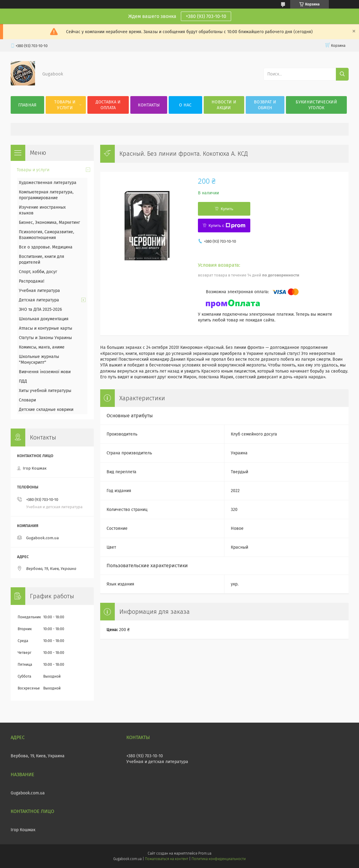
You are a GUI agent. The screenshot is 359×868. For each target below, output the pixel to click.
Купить (227, 209)
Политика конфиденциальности (219, 859)
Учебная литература (39, 291)
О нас (185, 105)
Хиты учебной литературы (45, 391)
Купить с (227, 226)
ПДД (23, 381)
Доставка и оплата (108, 105)
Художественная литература (48, 183)
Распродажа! (32, 281)
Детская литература (39, 300)
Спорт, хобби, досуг (38, 272)
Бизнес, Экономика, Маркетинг (49, 222)
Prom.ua (205, 853)
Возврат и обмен (265, 105)
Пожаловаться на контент (166, 859)
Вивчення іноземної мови (45, 372)
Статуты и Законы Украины (45, 338)
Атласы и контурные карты (46, 328)
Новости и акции (224, 105)
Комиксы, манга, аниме (42, 347)
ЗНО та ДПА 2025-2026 (40, 309)
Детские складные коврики (46, 410)
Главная (27, 105)
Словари (27, 400)
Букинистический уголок (316, 105)
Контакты (149, 105)
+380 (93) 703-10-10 (206, 16)
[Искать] (342, 74)
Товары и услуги (65, 105)
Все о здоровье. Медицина (46, 247)
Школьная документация (44, 319)
